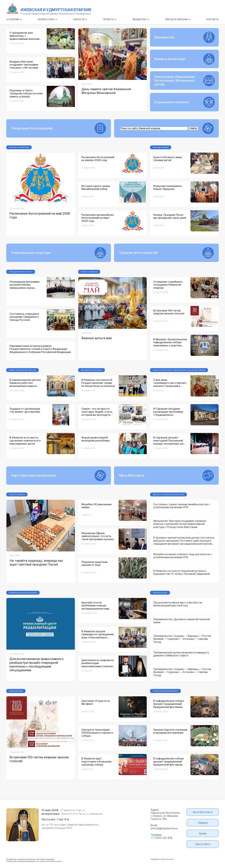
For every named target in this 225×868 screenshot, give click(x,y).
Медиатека (141, 19)
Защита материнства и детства (22, 370)
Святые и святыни (178, 19)
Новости (80, 19)
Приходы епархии (161, 147)
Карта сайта (203, 844)
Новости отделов (17, 494)
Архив (203, 833)
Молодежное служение (91, 370)
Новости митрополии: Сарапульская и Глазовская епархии (179, 370)
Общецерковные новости (21, 272)
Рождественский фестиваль (165, 691)
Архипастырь (48, 19)
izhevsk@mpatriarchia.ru (164, 828)
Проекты (110, 19)
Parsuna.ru (170, 859)
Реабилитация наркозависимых (23, 593)
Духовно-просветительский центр (168, 494)
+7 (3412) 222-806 (161, 838)
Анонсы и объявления (19, 147)
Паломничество (160, 593)
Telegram (203, 823)
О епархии (14, 19)
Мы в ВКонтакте (203, 812)
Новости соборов (89, 272)
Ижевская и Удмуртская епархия (56, 10)
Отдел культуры (16, 691)
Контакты (213, 19)
